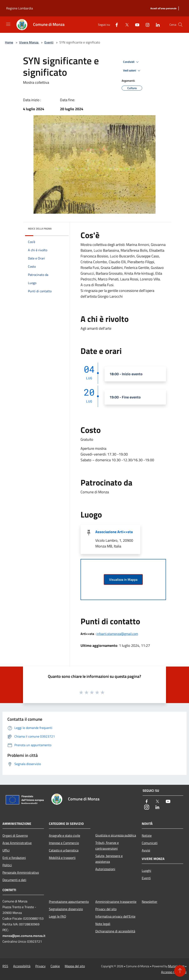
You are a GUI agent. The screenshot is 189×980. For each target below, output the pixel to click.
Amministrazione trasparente (116, 902)
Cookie (55, 966)
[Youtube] (136, 25)
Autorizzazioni (105, 869)
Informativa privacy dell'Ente (115, 916)
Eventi (49, 42)
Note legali (103, 924)
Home (9, 42)
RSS (5, 966)
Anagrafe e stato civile (65, 835)
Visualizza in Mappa (123, 580)
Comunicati (150, 843)
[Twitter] (125, 25)
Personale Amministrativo (21, 872)
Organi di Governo (15, 835)
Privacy (40, 966)
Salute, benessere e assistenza (109, 859)
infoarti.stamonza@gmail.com (117, 634)
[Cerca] (180, 25)
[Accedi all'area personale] (163, 9)
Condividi (131, 62)
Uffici (6, 850)
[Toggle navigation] (8, 24)
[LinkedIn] (156, 25)
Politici (7, 865)
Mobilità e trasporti (62, 858)
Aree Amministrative (17, 843)
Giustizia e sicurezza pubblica (116, 835)
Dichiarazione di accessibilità (115, 931)
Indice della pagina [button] (40, 229)
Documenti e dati (14, 880)
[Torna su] (180, 971)
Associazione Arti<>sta (114, 532)
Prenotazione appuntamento (69, 902)
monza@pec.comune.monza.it (24, 936)
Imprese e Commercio (64, 843)
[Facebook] (115, 25)
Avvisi (146, 850)
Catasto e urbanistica (64, 850)
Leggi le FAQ (58, 916)
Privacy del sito (106, 909)
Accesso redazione (174, 972)
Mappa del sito (75, 966)
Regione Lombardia (20, 8)
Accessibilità (22, 966)
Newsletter (150, 902)
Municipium (176, 966)
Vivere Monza (29, 42)
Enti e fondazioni (14, 858)
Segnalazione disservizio (66, 909)
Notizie (147, 835)
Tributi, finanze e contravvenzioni (107, 846)
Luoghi (146, 871)
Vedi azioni (132, 71)
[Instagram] (146, 25)
